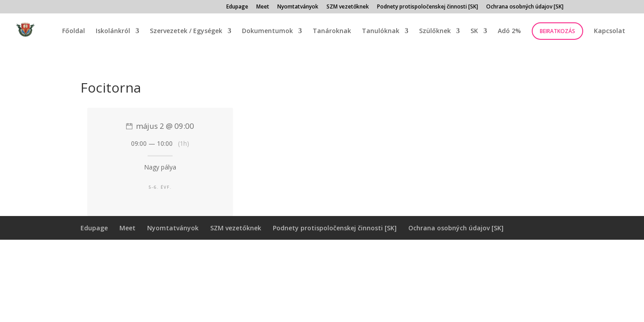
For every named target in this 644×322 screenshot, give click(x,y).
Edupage (237, 7)
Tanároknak (332, 31)
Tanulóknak (381, 31)
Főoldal (74, 31)
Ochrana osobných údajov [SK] (525, 7)
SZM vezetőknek (348, 7)
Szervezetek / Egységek (186, 31)
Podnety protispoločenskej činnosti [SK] (428, 7)
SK (474, 31)
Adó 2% (509, 31)
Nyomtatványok (298, 7)
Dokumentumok (267, 31)
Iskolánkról (113, 31)
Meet (263, 7)
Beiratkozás (557, 31)
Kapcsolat (610, 31)
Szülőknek (435, 31)
